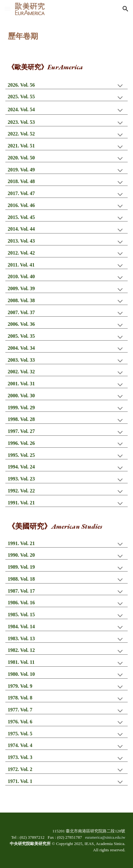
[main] (67, 32)
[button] (8, 9)
